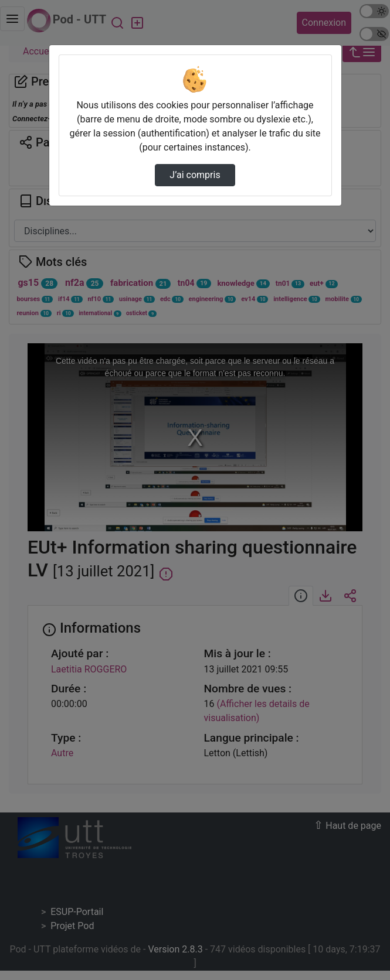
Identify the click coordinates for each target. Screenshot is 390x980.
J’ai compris (195, 175)
